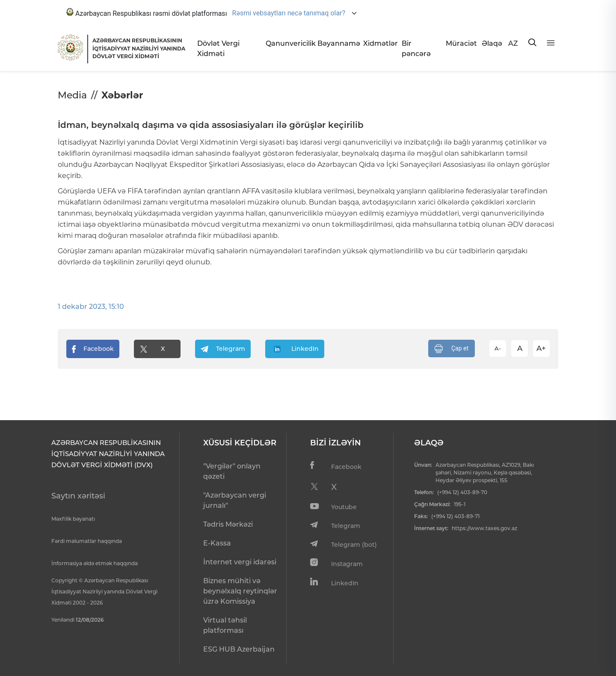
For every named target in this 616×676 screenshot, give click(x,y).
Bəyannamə (337, 43)
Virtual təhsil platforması (225, 625)
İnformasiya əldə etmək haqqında (95, 563)
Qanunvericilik (288, 43)
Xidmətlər (379, 43)
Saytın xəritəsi (78, 496)
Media (72, 95)
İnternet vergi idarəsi (240, 562)
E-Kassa (217, 543)
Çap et (452, 349)
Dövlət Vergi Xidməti (218, 49)
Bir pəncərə (416, 49)
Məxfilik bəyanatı (73, 519)
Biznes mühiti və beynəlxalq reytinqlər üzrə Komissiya (240, 591)
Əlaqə (492, 43)
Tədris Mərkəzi (228, 524)
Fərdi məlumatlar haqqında (87, 541)
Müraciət (460, 43)
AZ (513, 43)
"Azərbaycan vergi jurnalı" (235, 500)
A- (498, 348)
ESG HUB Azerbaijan (239, 649)
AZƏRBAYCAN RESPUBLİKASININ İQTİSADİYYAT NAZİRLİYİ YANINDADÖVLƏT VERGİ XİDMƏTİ (139, 48)
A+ (541, 348)
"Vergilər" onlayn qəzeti (232, 471)
